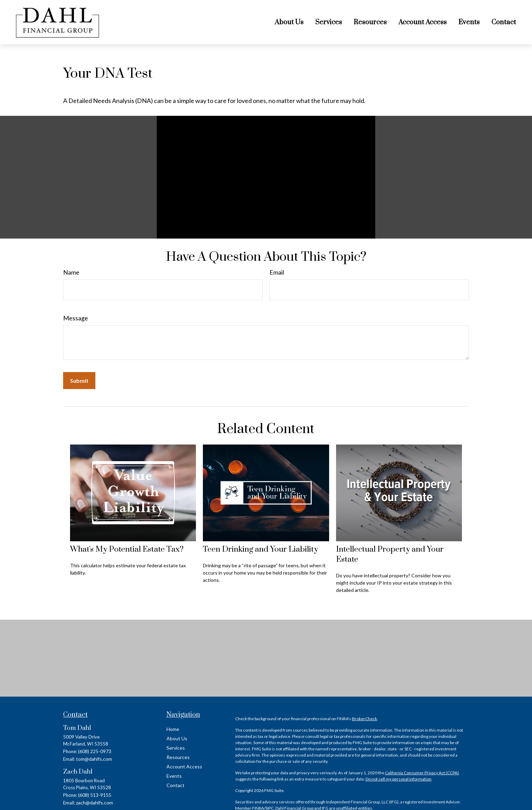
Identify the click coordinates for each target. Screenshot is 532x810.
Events (174, 776)
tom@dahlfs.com (94, 759)
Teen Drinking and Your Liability (260, 549)
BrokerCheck (364, 719)
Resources (178, 757)
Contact (175, 785)
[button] (289, 22)
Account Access (184, 766)
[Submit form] (79, 381)
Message (76, 318)
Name (71, 272)
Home (173, 729)
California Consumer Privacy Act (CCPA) (422, 773)
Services (176, 748)
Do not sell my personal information (398, 779)
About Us (177, 738)
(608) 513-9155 (95, 795)
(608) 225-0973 (95, 751)
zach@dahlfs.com (95, 803)
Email (277, 272)
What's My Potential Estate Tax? (127, 549)
